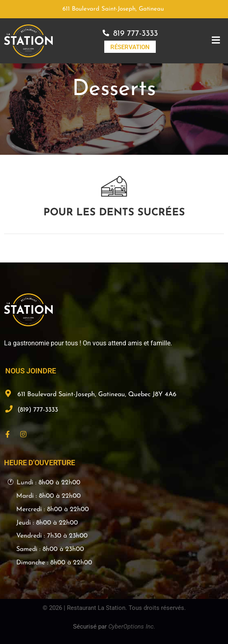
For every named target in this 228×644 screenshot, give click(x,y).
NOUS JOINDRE (31, 371)
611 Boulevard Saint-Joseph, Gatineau (113, 9)
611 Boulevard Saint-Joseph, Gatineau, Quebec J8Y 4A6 (97, 395)
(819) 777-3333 (38, 410)
